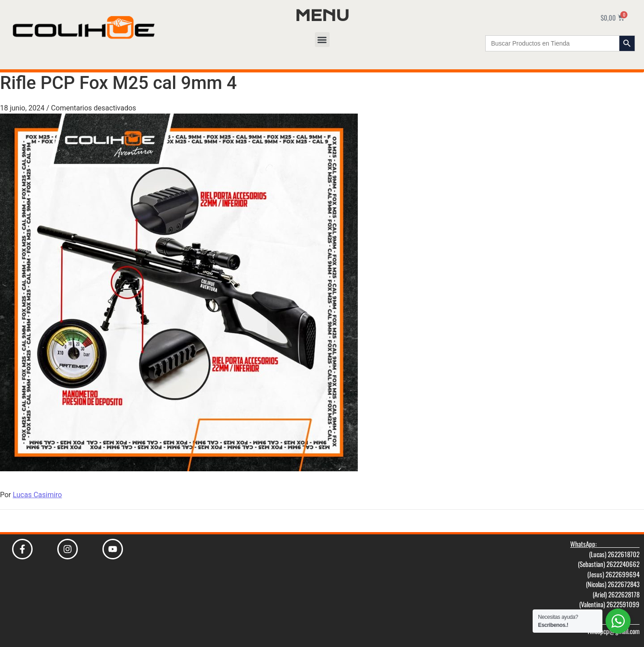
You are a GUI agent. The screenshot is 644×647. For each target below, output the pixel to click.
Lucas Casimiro (38, 495)
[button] (322, 40)
